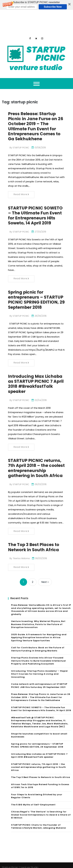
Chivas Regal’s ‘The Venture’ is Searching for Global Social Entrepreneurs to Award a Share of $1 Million (41, 810)
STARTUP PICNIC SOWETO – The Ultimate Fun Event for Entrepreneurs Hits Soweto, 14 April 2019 (36, 197)
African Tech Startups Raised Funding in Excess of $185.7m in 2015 (40, 781)
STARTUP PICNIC (21, 129)
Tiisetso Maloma (21, 554)
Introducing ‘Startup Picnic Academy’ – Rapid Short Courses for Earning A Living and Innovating (39, 669)
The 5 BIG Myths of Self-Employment (33, 800)
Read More (21, 175)
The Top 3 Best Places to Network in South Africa (35, 542)
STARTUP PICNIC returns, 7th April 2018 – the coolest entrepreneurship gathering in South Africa (39, 762)
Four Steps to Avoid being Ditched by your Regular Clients (37, 791)
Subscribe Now (53, 7)
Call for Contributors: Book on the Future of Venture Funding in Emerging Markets (38, 644)
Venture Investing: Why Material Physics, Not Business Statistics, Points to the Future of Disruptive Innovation (38, 620)
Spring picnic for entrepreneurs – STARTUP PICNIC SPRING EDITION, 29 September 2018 (35, 285)
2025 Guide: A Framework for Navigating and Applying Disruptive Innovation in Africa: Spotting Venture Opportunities (39, 633)
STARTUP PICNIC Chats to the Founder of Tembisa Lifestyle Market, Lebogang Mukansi (39, 822)
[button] (36, 5)
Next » (45, 577)
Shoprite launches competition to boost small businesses (39, 731)
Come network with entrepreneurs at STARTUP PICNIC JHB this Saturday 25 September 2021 (39, 681)
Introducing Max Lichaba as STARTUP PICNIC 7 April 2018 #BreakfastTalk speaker (36, 372)
